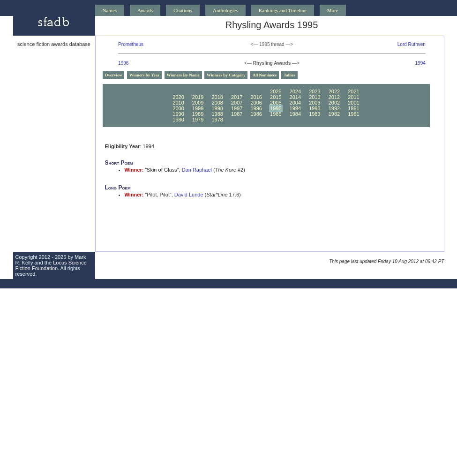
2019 (198, 97)
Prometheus (131, 44)
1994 (420, 63)
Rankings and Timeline (283, 10)
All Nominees (265, 75)
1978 (217, 120)
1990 (178, 114)
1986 (256, 114)
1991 (353, 108)
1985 (276, 114)
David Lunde (189, 195)
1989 (198, 114)
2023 (315, 91)
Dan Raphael (197, 170)
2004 (295, 103)
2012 (334, 97)
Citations (183, 10)
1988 (217, 114)
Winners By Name (183, 75)
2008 (217, 103)
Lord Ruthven (412, 44)
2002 (334, 103)
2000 (178, 108)
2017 (237, 97)
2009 (198, 103)
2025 (276, 91)
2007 (237, 103)
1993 (315, 108)
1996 (123, 63)
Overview (114, 75)
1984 (295, 114)
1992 (334, 108)
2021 (353, 91)
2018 (217, 97)
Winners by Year (145, 75)
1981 (353, 114)
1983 (315, 114)
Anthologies (225, 10)
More (333, 10)
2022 (334, 91)
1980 (178, 120)
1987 (237, 114)
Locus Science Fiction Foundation (51, 265)
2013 (315, 97)
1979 (198, 120)
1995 (276, 108)
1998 (217, 108)
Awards (145, 10)
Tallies (289, 75)
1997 (237, 108)
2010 (178, 103)
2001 (353, 103)
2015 (276, 97)
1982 (334, 114)
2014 (295, 97)
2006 (256, 103)
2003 (315, 103)
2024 (295, 91)
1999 (198, 108)
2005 (276, 103)
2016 (256, 97)
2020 (178, 97)
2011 (353, 97)
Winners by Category (226, 75)
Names (110, 10)
